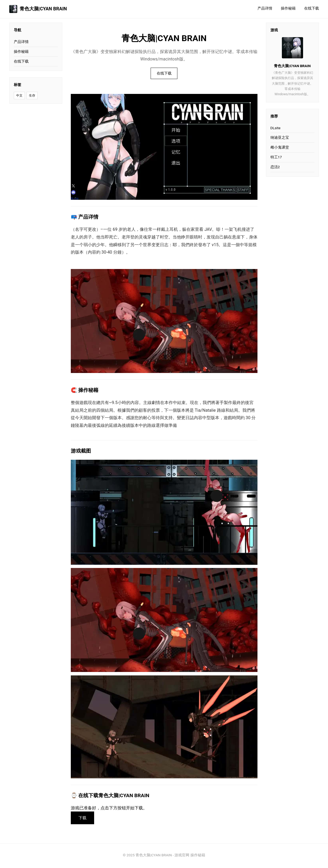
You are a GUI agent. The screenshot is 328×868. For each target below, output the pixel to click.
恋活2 (275, 167)
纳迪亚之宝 (280, 137)
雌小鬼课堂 (280, 147)
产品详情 (265, 8)
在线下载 (312, 8)
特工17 (276, 157)
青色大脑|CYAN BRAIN (38, 9)
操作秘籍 (288, 8)
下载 (84, 819)
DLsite (275, 128)
